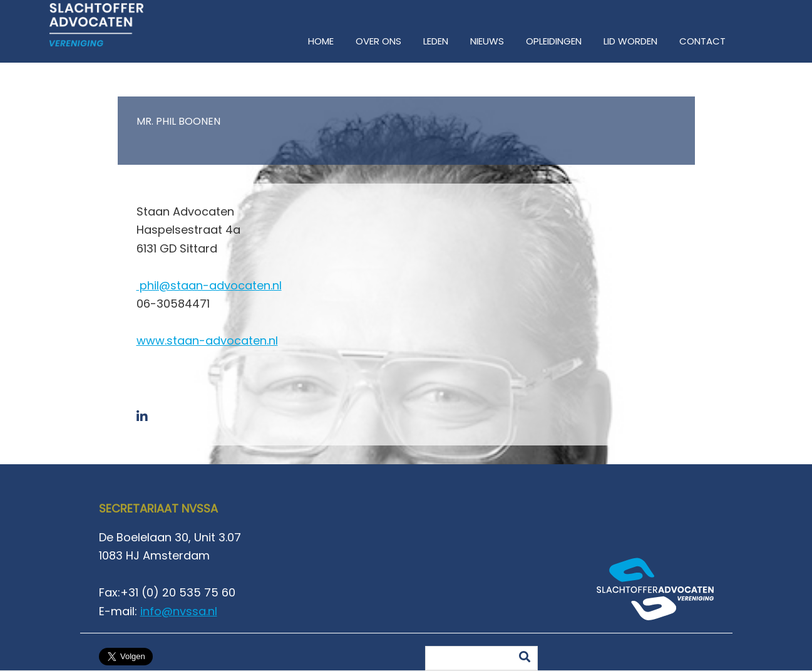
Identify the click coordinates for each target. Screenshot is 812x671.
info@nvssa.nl (179, 611)
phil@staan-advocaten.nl (209, 285)
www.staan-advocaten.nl (207, 341)
